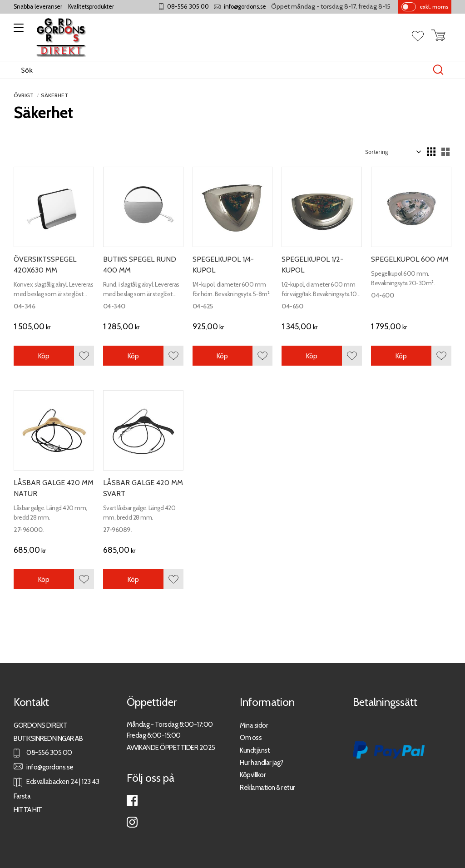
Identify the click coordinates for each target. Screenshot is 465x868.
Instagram (132, 822)
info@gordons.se (245, 7)
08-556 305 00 (188, 7)
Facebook (132, 800)
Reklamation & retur (267, 787)
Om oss (251, 737)
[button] (17, 31)
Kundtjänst (255, 750)
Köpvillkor (253, 775)
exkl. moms (434, 7)
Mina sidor (254, 725)
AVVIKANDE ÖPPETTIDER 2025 (171, 747)
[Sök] (438, 70)
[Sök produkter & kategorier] (223, 70)
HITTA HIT (28, 810)
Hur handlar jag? (261, 762)
